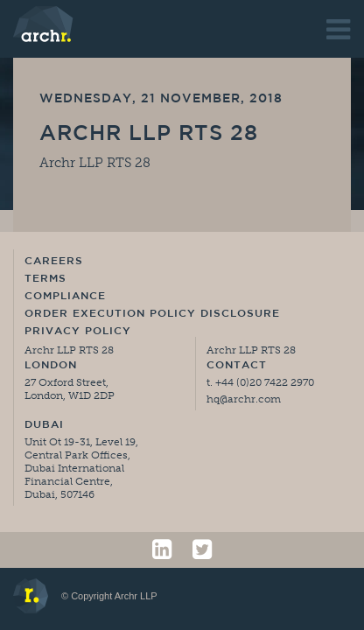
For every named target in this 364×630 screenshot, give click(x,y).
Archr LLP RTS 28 (149, 135)
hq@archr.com (244, 399)
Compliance (65, 297)
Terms (45, 279)
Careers (54, 262)
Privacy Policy (78, 332)
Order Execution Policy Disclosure (152, 314)
